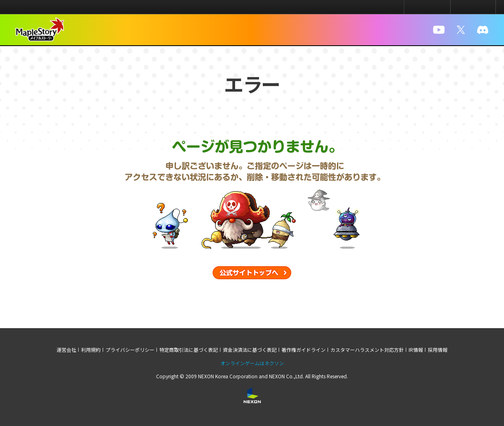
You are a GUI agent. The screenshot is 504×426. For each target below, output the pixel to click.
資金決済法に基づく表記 (250, 350)
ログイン (427, 7)
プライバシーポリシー (130, 350)
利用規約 (91, 350)
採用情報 (438, 350)
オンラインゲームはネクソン (252, 363)
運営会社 (66, 350)
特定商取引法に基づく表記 (189, 350)
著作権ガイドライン (304, 350)
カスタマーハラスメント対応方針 (367, 350)
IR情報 (416, 350)
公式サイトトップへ (252, 273)
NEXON (23, 7)
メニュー (473, 7)
